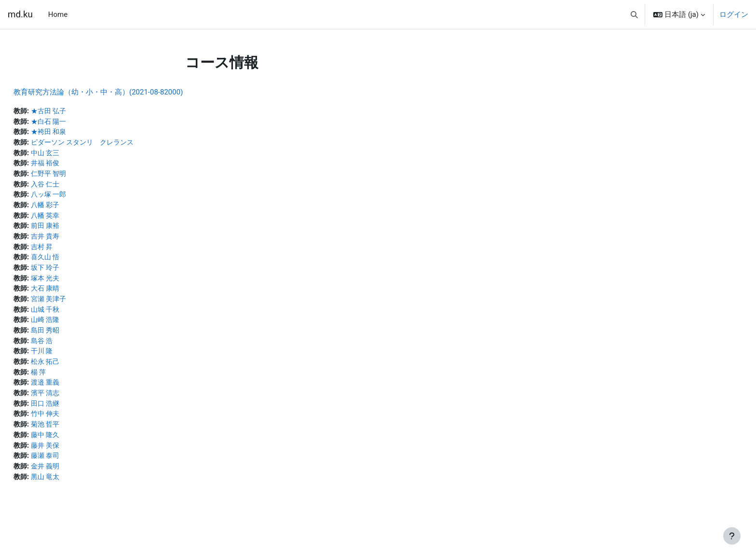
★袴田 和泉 (74, 133)
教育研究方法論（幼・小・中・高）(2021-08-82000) (121, 92)
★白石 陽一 (74, 122)
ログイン (734, 14)
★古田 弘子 (74, 111)
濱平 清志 (70, 404)
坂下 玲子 (70, 274)
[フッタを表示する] (732, 536)
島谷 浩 (67, 350)
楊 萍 (63, 383)
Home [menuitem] (58, 14)
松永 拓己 (70, 372)
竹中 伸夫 (70, 426)
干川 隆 (67, 361)
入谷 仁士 (70, 187)
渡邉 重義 (70, 393)
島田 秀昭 (70, 339)
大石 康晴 (70, 296)
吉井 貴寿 (70, 241)
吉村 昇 (67, 253)
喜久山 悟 (70, 263)
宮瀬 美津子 (74, 307)
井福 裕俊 (70, 166)
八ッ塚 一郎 (74, 198)
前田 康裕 (70, 231)
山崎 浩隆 (70, 328)
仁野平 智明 (74, 176)
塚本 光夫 (70, 285)
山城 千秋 (70, 318)
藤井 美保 (70, 458)
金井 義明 (70, 480)
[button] (634, 14)
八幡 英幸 (70, 220)
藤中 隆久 (70, 448)
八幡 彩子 (70, 209)
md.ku (20, 14)
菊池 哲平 (70, 437)
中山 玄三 (70, 155)
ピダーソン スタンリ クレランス (110, 144)
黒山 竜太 (70, 491)
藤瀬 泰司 (70, 469)
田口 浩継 (70, 415)
